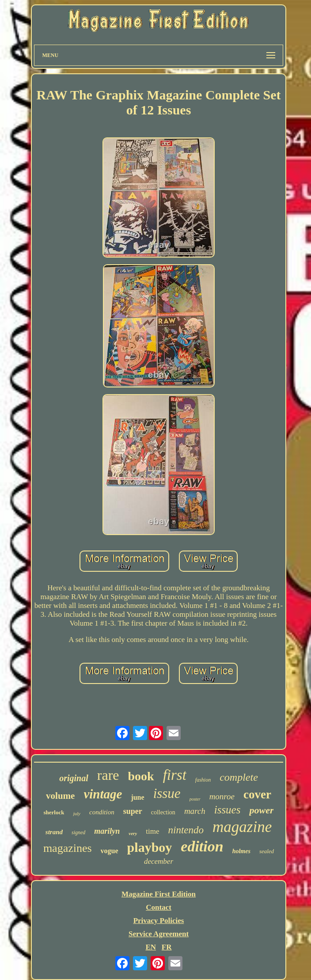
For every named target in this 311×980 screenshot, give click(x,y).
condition (102, 812)
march (195, 811)
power (261, 810)
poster (195, 799)
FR (167, 947)
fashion (203, 780)
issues (228, 810)
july (77, 813)
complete (239, 777)
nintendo (186, 830)
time (152, 831)
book (141, 776)
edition (202, 846)
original (74, 778)
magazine (242, 827)
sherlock (54, 812)
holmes (241, 851)
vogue (110, 851)
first (175, 775)
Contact (159, 907)
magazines (68, 848)
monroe (222, 796)
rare (108, 775)
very (133, 833)
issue (167, 793)
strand (54, 832)
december (159, 861)
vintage (103, 794)
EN (151, 947)
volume (60, 796)
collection (163, 812)
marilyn (107, 831)
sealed (267, 851)
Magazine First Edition (159, 894)
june (137, 797)
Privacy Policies (159, 921)
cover (257, 794)
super (133, 811)
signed (78, 832)
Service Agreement (159, 934)
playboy (150, 847)
